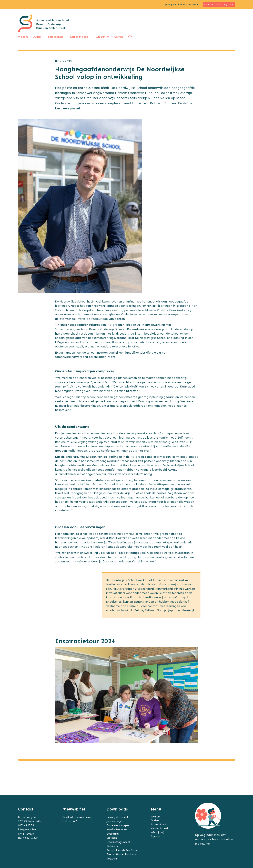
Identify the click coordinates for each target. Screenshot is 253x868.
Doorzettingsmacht (118, 842)
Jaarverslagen (115, 821)
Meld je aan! (70, 821)
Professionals (159, 825)
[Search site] (130, 37)
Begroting (113, 834)
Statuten (112, 838)
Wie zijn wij (157, 832)
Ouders (155, 820)
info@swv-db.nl (27, 829)
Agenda (155, 836)
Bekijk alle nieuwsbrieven (77, 817)
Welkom (156, 817)
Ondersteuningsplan (118, 825)
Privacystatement (117, 817)
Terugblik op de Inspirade (122, 850)
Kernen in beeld (160, 828)
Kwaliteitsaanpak (117, 829)
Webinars (112, 846)
